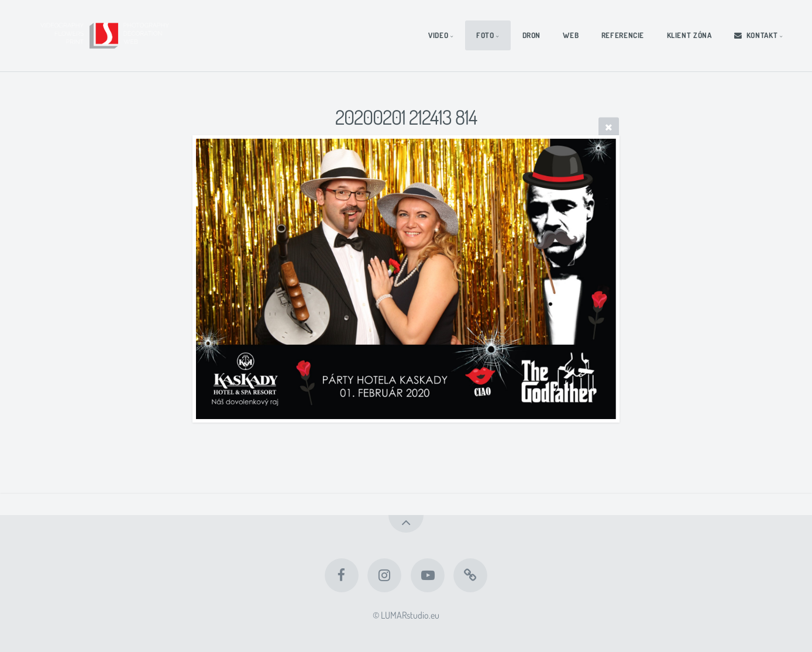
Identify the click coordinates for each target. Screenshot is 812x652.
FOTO (485, 35)
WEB (571, 35)
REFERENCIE (623, 35)
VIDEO (438, 35)
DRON (532, 35)
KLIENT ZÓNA (689, 35)
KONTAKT (756, 35)
